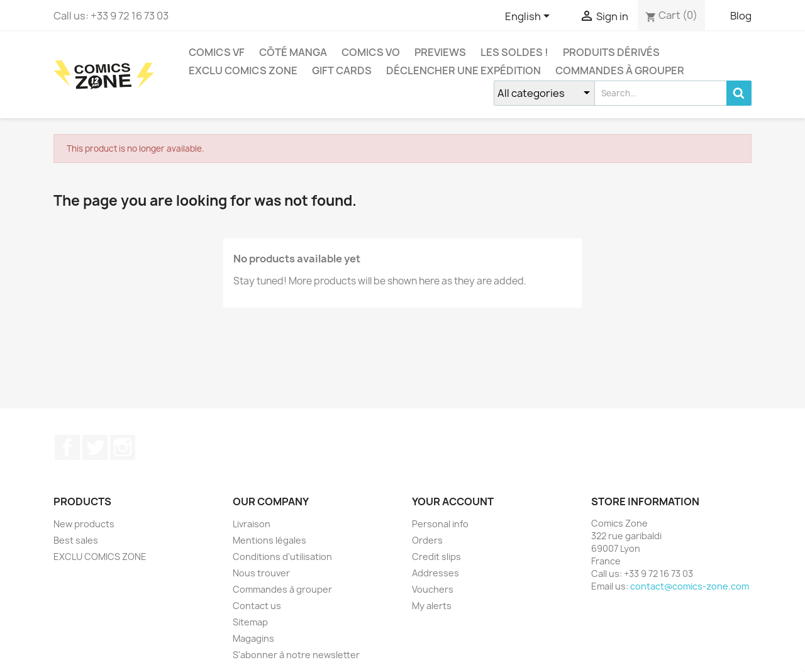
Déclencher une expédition (464, 70)
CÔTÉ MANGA (293, 52)
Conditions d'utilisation (282, 557)
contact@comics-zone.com (690, 586)
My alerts (432, 606)
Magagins (253, 638)
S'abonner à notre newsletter (296, 655)
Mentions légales (269, 540)
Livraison (252, 524)
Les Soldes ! (514, 52)
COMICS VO (371, 52)
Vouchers (433, 589)
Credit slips (436, 557)
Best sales (76, 540)
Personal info (440, 524)
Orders (427, 540)
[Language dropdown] (530, 17)
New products (84, 524)
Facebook (67, 447)
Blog (741, 16)
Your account (453, 501)
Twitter (95, 447)
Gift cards (342, 70)
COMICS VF (217, 52)
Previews (440, 52)
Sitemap (250, 622)
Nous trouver (261, 573)
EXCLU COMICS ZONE (243, 70)
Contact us (257, 606)
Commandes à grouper (620, 70)
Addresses (436, 573)
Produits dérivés (611, 52)
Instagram (123, 447)
